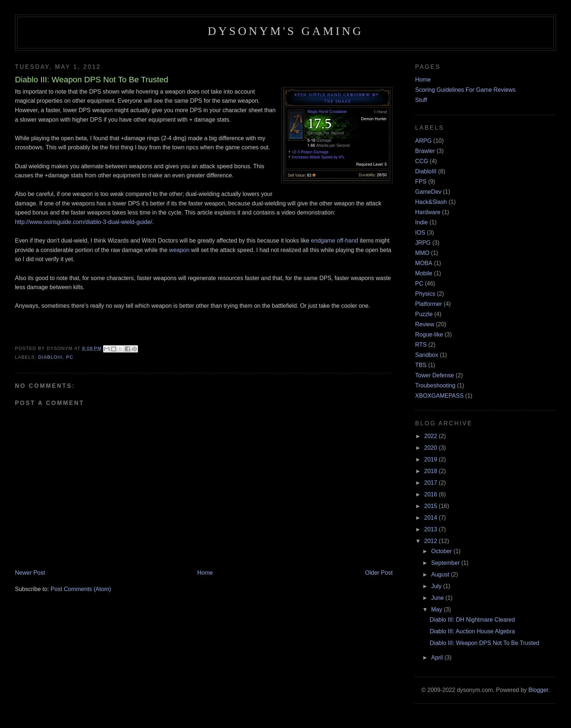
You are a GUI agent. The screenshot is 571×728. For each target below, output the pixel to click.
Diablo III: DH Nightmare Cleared (472, 620)
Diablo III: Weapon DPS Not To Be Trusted (485, 643)
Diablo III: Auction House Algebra (472, 631)
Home (205, 573)
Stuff (421, 100)
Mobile (424, 273)
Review (425, 324)
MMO (422, 253)
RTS (421, 345)
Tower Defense (435, 375)
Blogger (538, 690)
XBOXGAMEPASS (439, 396)
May (438, 609)
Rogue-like (429, 335)
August (441, 574)
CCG (422, 161)
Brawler (425, 151)
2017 (432, 483)
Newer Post (30, 573)
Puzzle (424, 314)
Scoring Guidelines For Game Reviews (465, 90)
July (437, 586)
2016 (432, 494)
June (438, 598)
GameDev (428, 192)
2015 (432, 506)
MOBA (424, 263)
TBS (421, 365)
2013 (432, 529)
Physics (425, 294)
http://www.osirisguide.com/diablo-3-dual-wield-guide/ (84, 222)
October (442, 551)
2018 (432, 471)
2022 (432, 436)
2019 (432, 459)
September (446, 563)
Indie (422, 222)
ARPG (423, 141)
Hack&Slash (431, 202)
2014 (432, 518)
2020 (432, 448)
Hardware (428, 212)
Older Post (379, 573)
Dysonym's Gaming (285, 31)
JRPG (423, 243)
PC (70, 357)
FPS (421, 182)
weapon (180, 250)
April (438, 658)
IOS (420, 233)
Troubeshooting (435, 385)
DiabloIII (50, 357)
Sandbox (427, 355)
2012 (432, 541)
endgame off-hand (335, 241)
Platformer (429, 304)
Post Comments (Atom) (81, 589)
